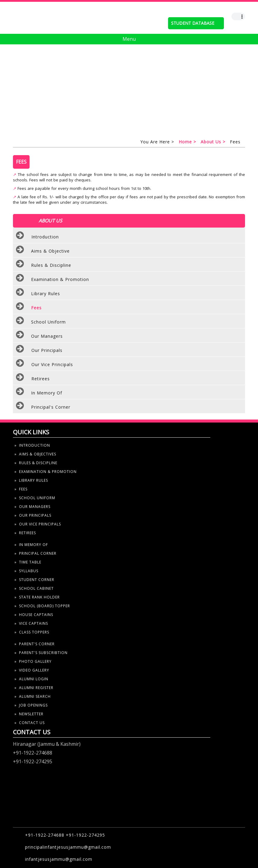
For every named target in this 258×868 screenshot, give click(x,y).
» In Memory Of (31, 545)
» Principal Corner (35, 553)
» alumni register (34, 688)
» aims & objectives (35, 454)
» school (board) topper (42, 606)
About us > (213, 142)
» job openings (31, 705)
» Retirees (25, 533)
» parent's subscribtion (41, 653)
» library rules (31, 480)
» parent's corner (35, 644)
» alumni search (33, 696)
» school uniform (35, 498)
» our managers (32, 507)
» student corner (34, 580)
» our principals (33, 515)
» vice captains (31, 623)
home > (187, 142)
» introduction (32, 445)
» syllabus (26, 571)
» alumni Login (31, 679)
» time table (28, 562)
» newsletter (29, 714)
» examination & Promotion (46, 472)
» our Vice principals (38, 524)
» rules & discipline (36, 463)
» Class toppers (32, 632)
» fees (21, 489)
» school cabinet (34, 588)
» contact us (30, 723)
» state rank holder (37, 597)
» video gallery (32, 670)
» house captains (34, 615)
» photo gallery (33, 661)
